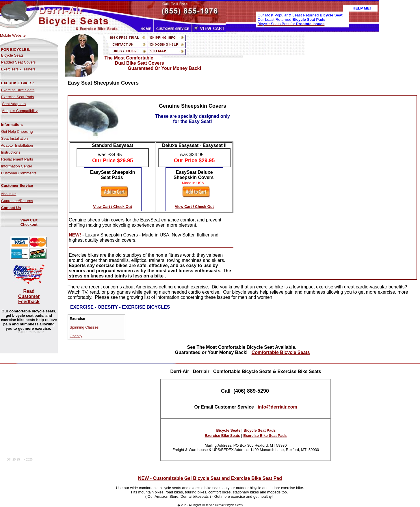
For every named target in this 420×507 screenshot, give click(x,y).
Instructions (11, 152)
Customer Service (17, 186)
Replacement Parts (17, 159)
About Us (9, 194)
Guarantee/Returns (17, 201)
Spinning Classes (84, 327)
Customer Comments (19, 173)
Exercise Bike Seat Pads (265, 436)
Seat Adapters (14, 104)
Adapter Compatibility (20, 111)
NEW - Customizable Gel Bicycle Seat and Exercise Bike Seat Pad (210, 478)
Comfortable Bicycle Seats (281, 352)
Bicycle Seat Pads (260, 430)
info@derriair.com (277, 407)
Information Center (17, 166)
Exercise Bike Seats (18, 90)
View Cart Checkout (29, 222)
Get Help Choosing (17, 132)
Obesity (76, 336)
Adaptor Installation (17, 145)
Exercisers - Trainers (18, 69)
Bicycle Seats (12, 55)
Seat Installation (15, 138)
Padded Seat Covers (18, 62)
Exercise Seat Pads (17, 97)
